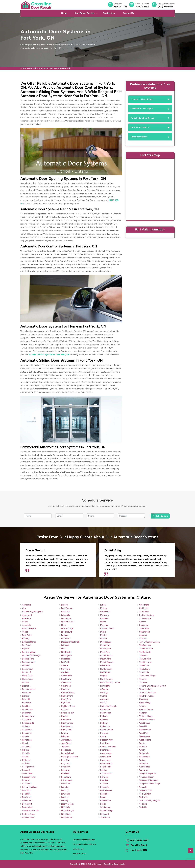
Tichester (143, 682)
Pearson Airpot (107, 730)
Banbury (26, 639)
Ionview (65, 733)
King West (66, 763)
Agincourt (26, 605)
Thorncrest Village (147, 676)
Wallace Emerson (147, 720)
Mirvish (103, 639)
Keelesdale (66, 750)
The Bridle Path (146, 649)
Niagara (104, 676)
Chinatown (27, 740)
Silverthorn (144, 605)
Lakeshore (66, 784)
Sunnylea (143, 635)
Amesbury (27, 618)
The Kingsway (145, 662)
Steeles (143, 622)
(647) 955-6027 (165, 6)
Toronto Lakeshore (148, 693)
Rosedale (104, 794)
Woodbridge (145, 767)
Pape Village (106, 713)
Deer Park (26, 790)
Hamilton (65, 689)
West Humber (145, 730)
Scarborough (106, 807)
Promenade (105, 750)
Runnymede (105, 801)
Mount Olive (106, 659)
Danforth (26, 780)
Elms (63, 625)
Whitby (142, 750)
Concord (26, 770)
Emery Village (67, 628)
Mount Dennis (106, 655)
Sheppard (104, 814)
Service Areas (79, 853)
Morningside (106, 649)
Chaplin (25, 736)
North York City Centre (110, 682)
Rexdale (104, 770)
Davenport (27, 784)
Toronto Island (146, 689)
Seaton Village (107, 811)
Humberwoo (67, 726)
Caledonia (27, 720)
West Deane (145, 723)
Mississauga (106, 642)
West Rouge (145, 736)
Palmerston (105, 709)
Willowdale (144, 753)
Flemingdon (66, 655)
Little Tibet (66, 814)
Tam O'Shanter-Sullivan (149, 642)
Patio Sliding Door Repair (85, 844)
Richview (104, 777)
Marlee (103, 622)
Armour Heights (29, 628)
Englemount (66, 632)
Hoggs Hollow (67, 713)
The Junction (145, 659)
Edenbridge (66, 618)
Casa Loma (27, 730)
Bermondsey (28, 669)
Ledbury (65, 801)
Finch (64, 649)
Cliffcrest (26, 760)
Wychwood (144, 770)
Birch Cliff (26, 672)
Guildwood (66, 686)
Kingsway (65, 770)
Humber (65, 716)
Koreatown (66, 777)
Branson (26, 696)
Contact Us (128, 13)
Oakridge (104, 693)
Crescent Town (29, 777)
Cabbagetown (28, 716)
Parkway (104, 723)
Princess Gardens (108, 747)
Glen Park (65, 669)
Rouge (103, 797)
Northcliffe (105, 686)
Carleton (26, 726)
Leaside (65, 797)
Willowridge (144, 757)
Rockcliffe (105, 787)
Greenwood (66, 682)
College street (28, 767)
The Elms (143, 655)
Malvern (104, 608)
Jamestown (66, 740)
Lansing (65, 790)
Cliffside (26, 763)
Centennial (27, 733)
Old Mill (104, 703)
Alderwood (27, 615)
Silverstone (105, 817)
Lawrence (65, 794)
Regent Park (106, 767)
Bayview (26, 649)
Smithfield (144, 608)
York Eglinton (145, 794)
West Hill (143, 726)
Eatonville (65, 615)
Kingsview (66, 767)
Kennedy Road (68, 753)
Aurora (25, 632)
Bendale (26, 666)
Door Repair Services (85, 13)
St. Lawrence (145, 618)
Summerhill (144, 628)
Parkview (104, 720)
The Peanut (144, 666)
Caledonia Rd (28, 723)
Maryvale (104, 625)
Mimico (104, 635)
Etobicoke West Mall (70, 642)
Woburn (143, 760)
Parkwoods (105, 726)
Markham (104, 615)
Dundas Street (28, 817)
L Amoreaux (66, 780)
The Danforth (145, 652)
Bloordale (26, 686)
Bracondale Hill (29, 689)
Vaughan (143, 713)
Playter (103, 736)
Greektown (66, 679)
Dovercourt (27, 804)
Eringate (65, 635)
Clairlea (25, 750)
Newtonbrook (106, 669)
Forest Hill (66, 659)
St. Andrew (144, 612)
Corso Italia (27, 773)
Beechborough (29, 662)
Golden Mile (66, 676)
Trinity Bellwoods (147, 696)
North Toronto (106, 679)
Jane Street (66, 743)
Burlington (27, 713)
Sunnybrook (145, 632)
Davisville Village (30, 787)
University (144, 699)
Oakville (104, 696)
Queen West (106, 757)
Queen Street (106, 753)
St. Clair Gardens (147, 615)
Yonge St (143, 787)
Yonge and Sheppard (148, 780)
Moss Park (105, 652)
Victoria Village (146, 716)
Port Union (105, 743)
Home (64, 13)
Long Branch (67, 817)
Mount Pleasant (107, 662)
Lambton (65, 787)
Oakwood (104, 699)
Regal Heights (106, 763)
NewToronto (106, 672)
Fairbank (65, 645)
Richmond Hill (106, 773)
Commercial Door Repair (84, 840)
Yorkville (143, 807)
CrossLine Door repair (114, 864)
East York (65, 612)
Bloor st (26, 682)
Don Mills (26, 794)
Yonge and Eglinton (148, 773)
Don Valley (27, 797)
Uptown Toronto (146, 709)
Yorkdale (143, 804)
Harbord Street (68, 693)
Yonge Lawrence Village (150, 784)
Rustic (103, 804)
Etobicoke (66, 639)
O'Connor (104, 689)
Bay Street (27, 645)
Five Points (66, 652)
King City (65, 760)
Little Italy (65, 807)
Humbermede (67, 723)
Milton (103, 632)
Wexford (143, 747)
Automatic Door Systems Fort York (54, 68)
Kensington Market (70, 757)
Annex (25, 622)
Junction (65, 747)
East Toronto (67, 608)
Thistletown (144, 669)
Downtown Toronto (31, 811)
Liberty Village (67, 804)
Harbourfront (67, 696)
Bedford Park (28, 659)
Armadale (26, 625)
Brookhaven (27, 709)
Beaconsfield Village (31, 655)
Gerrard (64, 666)
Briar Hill (26, 699)
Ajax (24, 608)
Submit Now (160, 516)
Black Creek (27, 676)
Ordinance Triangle (109, 706)
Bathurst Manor (29, 642)
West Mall (144, 733)
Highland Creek (68, 706)
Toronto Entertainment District (153, 686)
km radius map (150, 189)
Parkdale (104, 716)
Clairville (26, 753)
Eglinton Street (68, 622)
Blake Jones (28, 679)
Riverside (104, 784)
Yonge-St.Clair (146, 790)
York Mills (144, 797)
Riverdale (104, 780)
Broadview (27, 703)
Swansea (143, 639)
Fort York (32, 68)
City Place (27, 747)
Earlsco (64, 605)
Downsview (27, 807)
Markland (104, 618)
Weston (143, 743)
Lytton (103, 605)
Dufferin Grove (28, 814)
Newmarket (105, 666)
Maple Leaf (105, 612)
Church (25, 743)
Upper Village (145, 703)
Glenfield (65, 672)
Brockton (26, 706)
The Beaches (145, 645)
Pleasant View (107, 740)
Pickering (104, 733)
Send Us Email (142, 6)
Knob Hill (65, 773)
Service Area (109, 13)
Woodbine (144, 763)
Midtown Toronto (108, 628)
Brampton (26, 693)
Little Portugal (67, 811)
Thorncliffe (144, 672)
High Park (65, 703)
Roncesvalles (106, 790)
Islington (65, 736)
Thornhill (143, 679)
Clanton (26, 757)
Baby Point (27, 635)
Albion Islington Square (32, 612)
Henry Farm (66, 699)
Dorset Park (27, 801)
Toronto (143, 706)
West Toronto (145, 740)
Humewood (66, 730)
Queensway (105, 760)
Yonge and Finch (147, 777)
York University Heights (149, 801)
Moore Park (105, 645)
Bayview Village (29, 652)
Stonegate (144, 625)
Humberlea (66, 720)
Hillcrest (65, 709)
